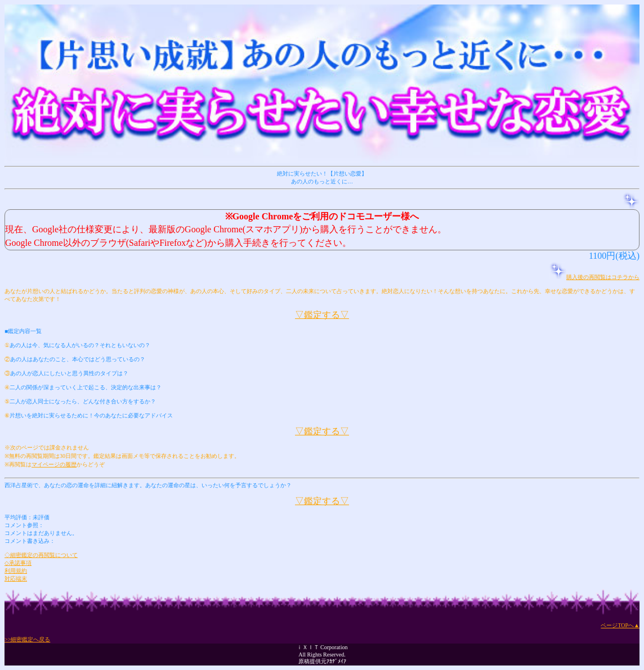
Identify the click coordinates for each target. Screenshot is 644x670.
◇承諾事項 (18, 563)
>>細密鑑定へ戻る (27, 639)
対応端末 (16, 579)
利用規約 (16, 571)
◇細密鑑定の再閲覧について (41, 555)
